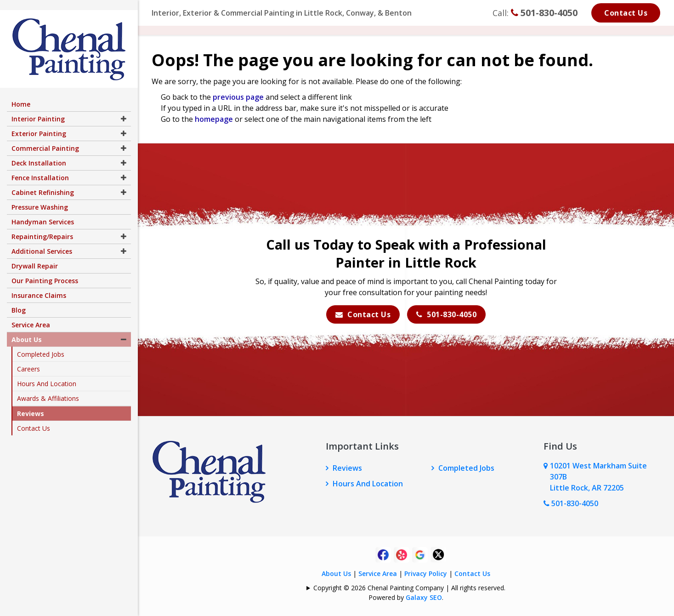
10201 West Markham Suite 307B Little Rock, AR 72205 (598, 477)
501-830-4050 (544, 13)
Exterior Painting (39, 123)
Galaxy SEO (424, 597)
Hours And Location (368, 484)
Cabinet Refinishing (43, 182)
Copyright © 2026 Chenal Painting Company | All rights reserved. (409, 588)
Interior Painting (38, 109)
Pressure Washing (40, 197)
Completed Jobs (466, 468)
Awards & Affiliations (48, 388)
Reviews (347, 468)
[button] (124, 109)
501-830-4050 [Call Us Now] (571, 503)
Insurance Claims (39, 285)
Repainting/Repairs (42, 226)
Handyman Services (43, 212)
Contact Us (626, 13)
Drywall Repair (35, 256)
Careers (28, 359)
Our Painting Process (45, 271)
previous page (238, 97)
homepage (214, 119)
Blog (19, 300)
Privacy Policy (426, 573)
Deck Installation (39, 153)
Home (21, 94)
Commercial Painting (45, 138)
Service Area (378, 573)
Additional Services (42, 241)
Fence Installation (40, 168)
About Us (336, 573)
